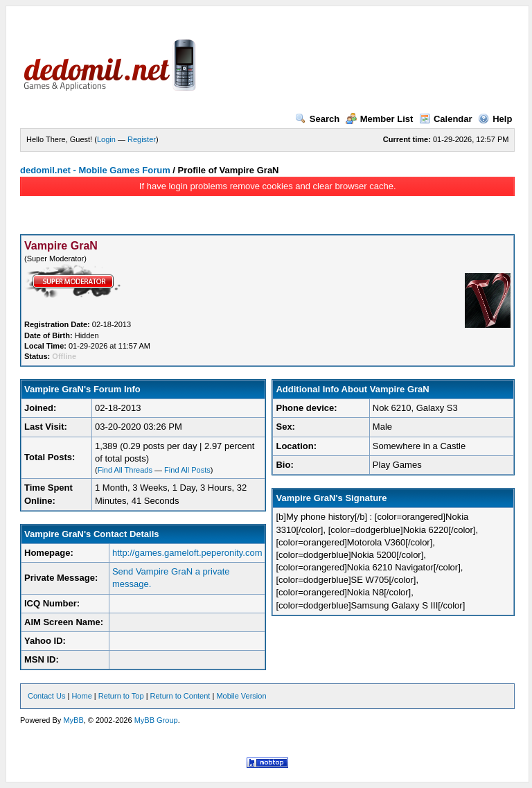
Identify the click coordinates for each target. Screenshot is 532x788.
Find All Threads (125, 470)
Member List (380, 119)
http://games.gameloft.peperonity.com (187, 553)
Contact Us (46, 696)
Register (142, 139)
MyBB (73, 720)
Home (81, 696)
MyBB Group (156, 720)
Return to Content (180, 696)
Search (317, 119)
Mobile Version (241, 696)
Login (106, 139)
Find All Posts (187, 470)
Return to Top (121, 696)
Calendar (446, 119)
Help (495, 119)
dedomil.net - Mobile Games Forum (95, 170)
